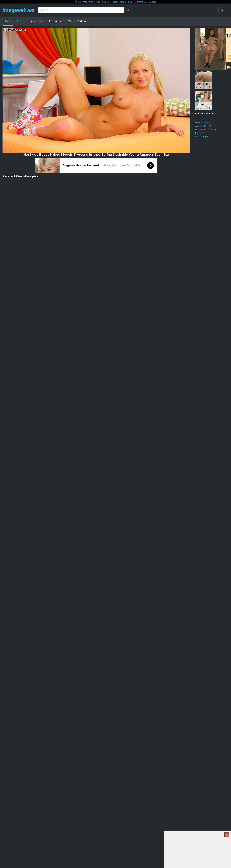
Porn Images (202, 136)
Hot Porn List (103, 2)
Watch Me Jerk (203, 126)
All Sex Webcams (84, 2)
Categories (56, 21)
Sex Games (37, 21)
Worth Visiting (77, 21)
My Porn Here (203, 122)
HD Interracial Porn (205, 129)
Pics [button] (20, 21)
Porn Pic (200, 133)
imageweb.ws (18, 10)
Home (8, 21)
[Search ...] (81, 10)
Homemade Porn (122, 2)
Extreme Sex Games (145, 2)
